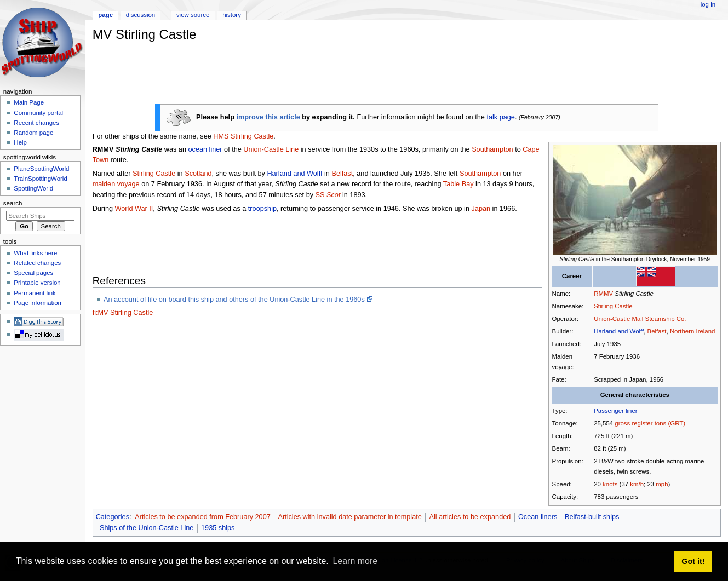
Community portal (38, 113)
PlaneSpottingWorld (41, 169)
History (232, 15)
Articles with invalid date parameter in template (349, 517)
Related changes (37, 263)
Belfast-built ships (592, 517)
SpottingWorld (33, 188)
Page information (38, 303)
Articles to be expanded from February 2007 (203, 517)
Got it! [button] (693, 561)
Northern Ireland (693, 331)
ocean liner (205, 149)
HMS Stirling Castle (243, 136)
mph (662, 484)
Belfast (657, 331)
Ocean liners (538, 517)
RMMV (603, 294)
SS (328, 195)
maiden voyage (116, 184)
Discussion (141, 15)
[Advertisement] (292, 76)
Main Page (29, 102)
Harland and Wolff (619, 331)
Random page (33, 133)
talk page (501, 117)
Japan (481, 209)
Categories (113, 517)
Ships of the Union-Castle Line (147, 528)
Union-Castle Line (271, 149)
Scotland (198, 174)
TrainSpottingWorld (40, 179)
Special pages (33, 273)
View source (193, 15)
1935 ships (218, 528)
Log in (708, 4)
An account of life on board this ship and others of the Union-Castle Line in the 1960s (234, 300)
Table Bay (458, 184)
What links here (35, 253)
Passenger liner (615, 411)
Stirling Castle (613, 306)
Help (20, 142)
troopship (262, 209)
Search (13, 203)
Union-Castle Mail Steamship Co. (640, 319)
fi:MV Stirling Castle (123, 313)
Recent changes (36, 123)
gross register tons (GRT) (650, 423)
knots (610, 484)
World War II (134, 209)
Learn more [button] (355, 561)
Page (105, 15)
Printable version (37, 283)
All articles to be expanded (470, 517)
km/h (637, 484)
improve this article (268, 117)
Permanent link (35, 293)
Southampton (492, 149)
